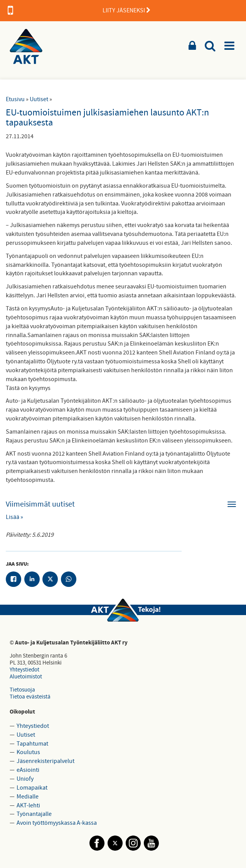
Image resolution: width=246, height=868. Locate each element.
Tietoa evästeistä (30, 697)
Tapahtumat (32, 744)
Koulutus (28, 752)
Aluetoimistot (26, 677)
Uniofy (25, 779)
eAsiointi (28, 770)
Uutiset (39, 99)
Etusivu (15, 99)
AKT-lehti (28, 805)
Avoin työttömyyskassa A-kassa (57, 823)
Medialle (28, 797)
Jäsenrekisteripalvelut (45, 761)
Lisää (13, 517)
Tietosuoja (22, 690)
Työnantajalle (34, 814)
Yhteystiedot (24, 670)
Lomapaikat (32, 788)
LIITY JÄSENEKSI (79, 10)
